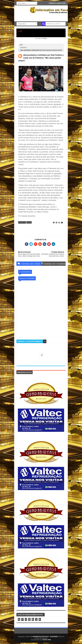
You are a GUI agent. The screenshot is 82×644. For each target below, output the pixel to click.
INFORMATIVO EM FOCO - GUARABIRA (45, 637)
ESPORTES (23, 48)
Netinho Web (47, 640)
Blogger (45, 38)
